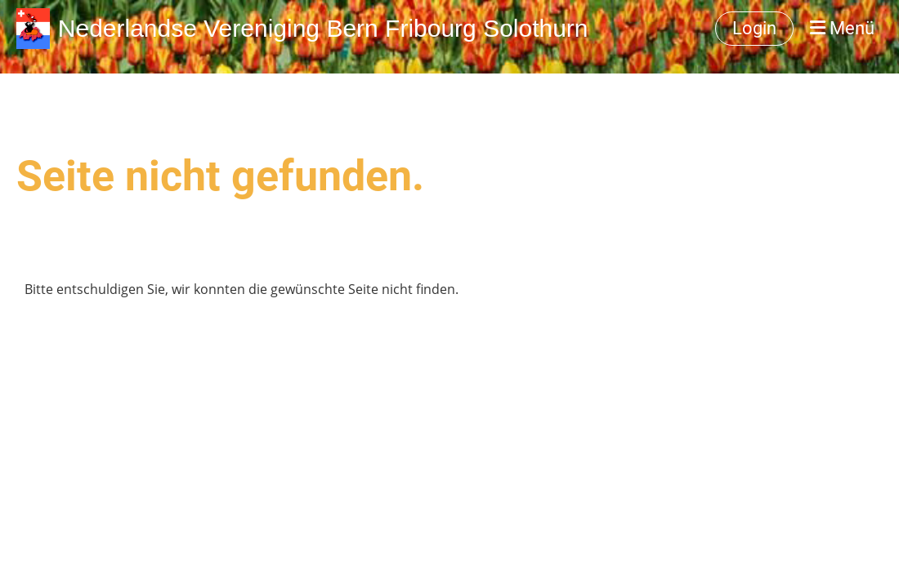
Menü (842, 28)
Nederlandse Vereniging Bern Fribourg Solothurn (323, 28)
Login (754, 28)
